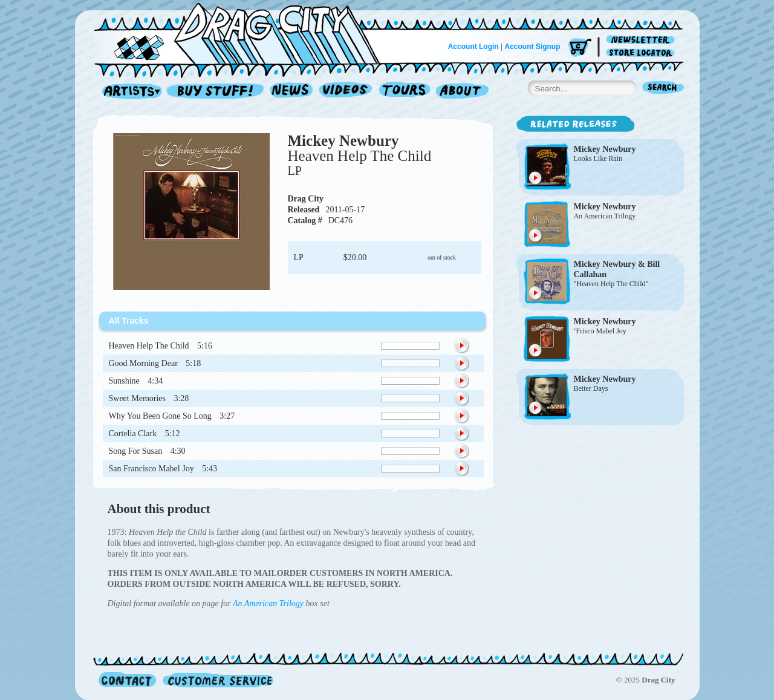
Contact (127, 680)
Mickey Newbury (343, 141)
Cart (580, 48)
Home (244, 33)
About (462, 92)
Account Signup (533, 47)
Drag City (306, 199)
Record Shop (216, 92)
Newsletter (642, 40)
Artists (129, 92)
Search (663, 89)
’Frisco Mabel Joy (600, 331)
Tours (405, 92)
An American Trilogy (268, 604)
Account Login (473, 47)
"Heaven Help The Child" (611, 284)
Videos (346, 92)
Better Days (591, 388)
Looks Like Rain (598, 159)
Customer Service (217, 680)
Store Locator (642, 53)
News (292, 92)
